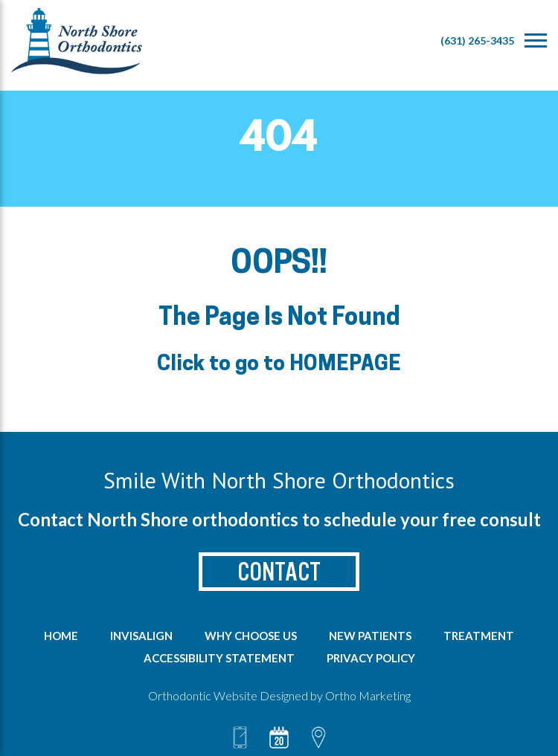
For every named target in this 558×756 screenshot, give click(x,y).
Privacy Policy (371, 658)
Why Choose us (251, 636)
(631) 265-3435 (477, 41)
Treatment (479, 636)
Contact (279, 572)
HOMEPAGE (345, 365)
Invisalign (141, 636)
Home (61, 636)
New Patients (370, 636)
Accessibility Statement (219, 658)
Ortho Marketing (368, 695)
